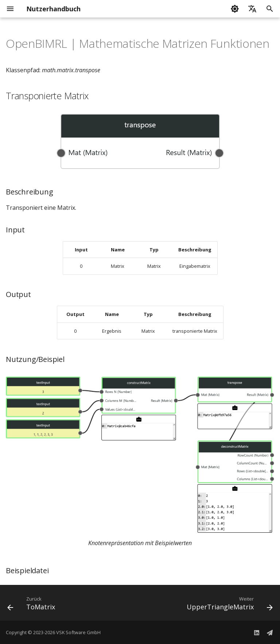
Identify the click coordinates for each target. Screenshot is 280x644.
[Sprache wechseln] (252, 9)
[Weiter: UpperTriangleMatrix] (228, 605)
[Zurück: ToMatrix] (32, 605)
